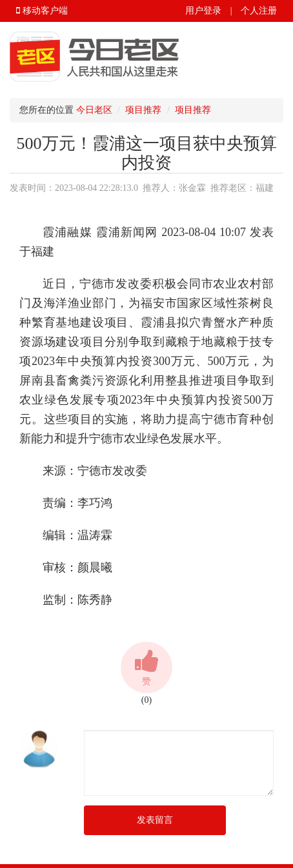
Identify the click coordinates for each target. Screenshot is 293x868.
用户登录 (203, 11)
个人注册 (259, 11)
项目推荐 (143, 110)
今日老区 (94, 110)
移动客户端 (42, 11)
